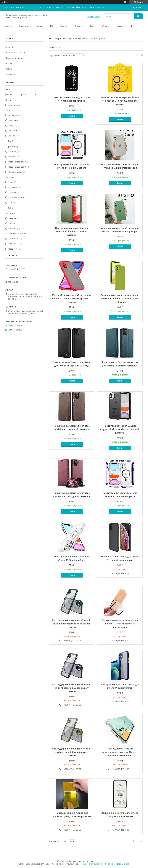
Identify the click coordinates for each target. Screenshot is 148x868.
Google (78, 26)
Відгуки (9, 69)
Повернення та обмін (16, 58)
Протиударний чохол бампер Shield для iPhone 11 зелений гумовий (72, 231)
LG (51, 26)
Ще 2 (11, 208)
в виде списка (141, 55)
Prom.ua (89, 861)
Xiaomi (9, 26)
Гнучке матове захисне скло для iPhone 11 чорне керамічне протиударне (120, 624)
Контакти (10, 74)
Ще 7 (11, 141)
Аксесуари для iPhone (86, 39)
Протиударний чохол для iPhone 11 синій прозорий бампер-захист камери (72, 688)
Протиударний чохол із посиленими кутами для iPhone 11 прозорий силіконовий (120, 752)
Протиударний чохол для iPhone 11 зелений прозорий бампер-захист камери (72, 624)
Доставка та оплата (15, 53)
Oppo (92, 26)
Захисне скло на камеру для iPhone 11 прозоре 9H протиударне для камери (120, 101)
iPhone (105, 26)
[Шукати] (138, 16)
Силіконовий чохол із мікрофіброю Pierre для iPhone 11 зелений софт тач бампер (120, 299)
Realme (64, 26)
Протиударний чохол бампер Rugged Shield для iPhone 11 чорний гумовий (120, 429)
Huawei (39, 26)
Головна (9, 47)
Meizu (119, 26)
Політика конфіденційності (117, 864)
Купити (72, 116)
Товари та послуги (63, 39)
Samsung (24, 26)
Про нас (9, 63)
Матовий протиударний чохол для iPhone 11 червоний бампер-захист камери (72, 299)
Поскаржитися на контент (92, 864)
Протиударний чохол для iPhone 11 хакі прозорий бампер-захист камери (72, 752)
